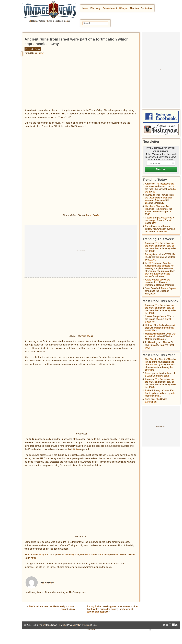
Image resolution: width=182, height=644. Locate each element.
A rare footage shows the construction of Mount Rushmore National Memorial (160, 282)
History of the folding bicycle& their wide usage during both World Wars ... (160, 328)
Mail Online (74, 449)
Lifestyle (123, 8)
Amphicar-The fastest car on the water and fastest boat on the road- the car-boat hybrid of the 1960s (161, 188)
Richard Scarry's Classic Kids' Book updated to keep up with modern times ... (160, 393)
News (85, 8)
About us (134, 8)
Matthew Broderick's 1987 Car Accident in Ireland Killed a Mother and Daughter (160, 336)
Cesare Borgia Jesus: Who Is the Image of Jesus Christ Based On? (160, 220)
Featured (29, 49)
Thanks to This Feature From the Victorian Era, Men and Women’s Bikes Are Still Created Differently (160, 199)
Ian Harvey (39, 53)
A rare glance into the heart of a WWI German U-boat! (160, 374)
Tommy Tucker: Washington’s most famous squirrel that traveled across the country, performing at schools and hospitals (112, 609)
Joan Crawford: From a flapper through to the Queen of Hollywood (160, 291)
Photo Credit (92, 215)
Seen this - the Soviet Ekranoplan (156, 400)
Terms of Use (90, 625)
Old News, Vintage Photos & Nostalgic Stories (49, 21)
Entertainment (110, 8)
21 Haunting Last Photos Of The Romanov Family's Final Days (159, 345)
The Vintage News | (49, 625)
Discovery (95, 8)
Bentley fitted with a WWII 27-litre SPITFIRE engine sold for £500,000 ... (160, 257)
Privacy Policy (74, 625)
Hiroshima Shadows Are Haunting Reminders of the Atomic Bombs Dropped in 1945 (158, 210)
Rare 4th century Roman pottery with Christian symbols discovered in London (160, 229)
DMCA (62, 625)
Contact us (146, 8)
